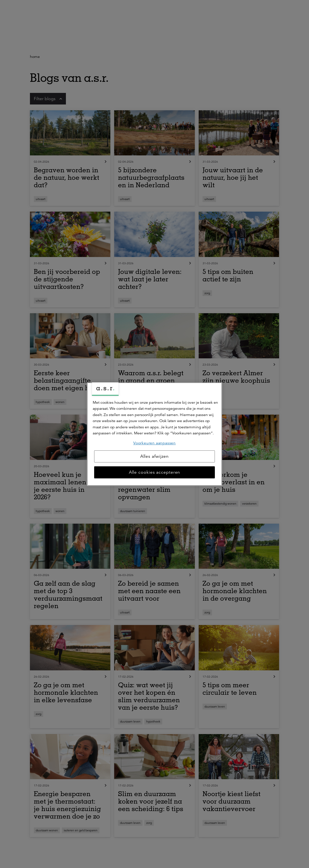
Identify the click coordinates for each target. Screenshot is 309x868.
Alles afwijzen (155, 456)
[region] (154, 434)
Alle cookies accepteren (155, 472)
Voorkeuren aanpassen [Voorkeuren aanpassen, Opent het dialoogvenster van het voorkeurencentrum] (154, 443)
